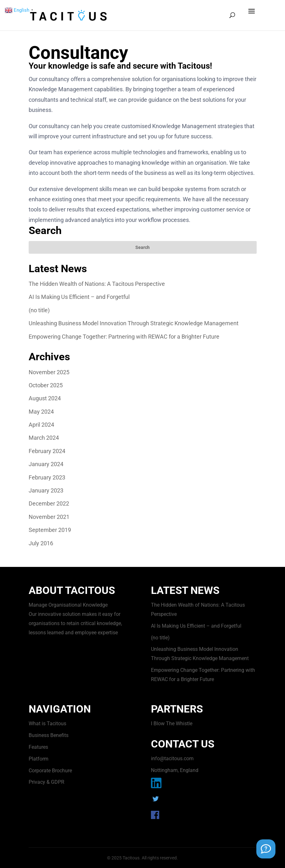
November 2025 (49, 372)
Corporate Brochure (50, 771)
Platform (39, 759)
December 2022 (49, 503)
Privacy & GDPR (46, 782)
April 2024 (41, 425)
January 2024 (46, 464)
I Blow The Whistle (172, 723)
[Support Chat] (266, 849)
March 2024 (44, 438)
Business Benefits (49, 735)
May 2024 (41, 412)
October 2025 (46, 385)
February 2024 (47, 451)
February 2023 (47, 477)
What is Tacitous (47, 723)
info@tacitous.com (172, 758)
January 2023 (46, 490)
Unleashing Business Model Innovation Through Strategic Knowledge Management (134, 323)
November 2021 (49, 517)
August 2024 (45, 398)
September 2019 (50, 530)
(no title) (39, 310)
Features (38, 747)
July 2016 (41, 543)
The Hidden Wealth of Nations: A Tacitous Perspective (97, 284)
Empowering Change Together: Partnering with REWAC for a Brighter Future (124, 337)
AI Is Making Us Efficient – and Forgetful (79, 297)
